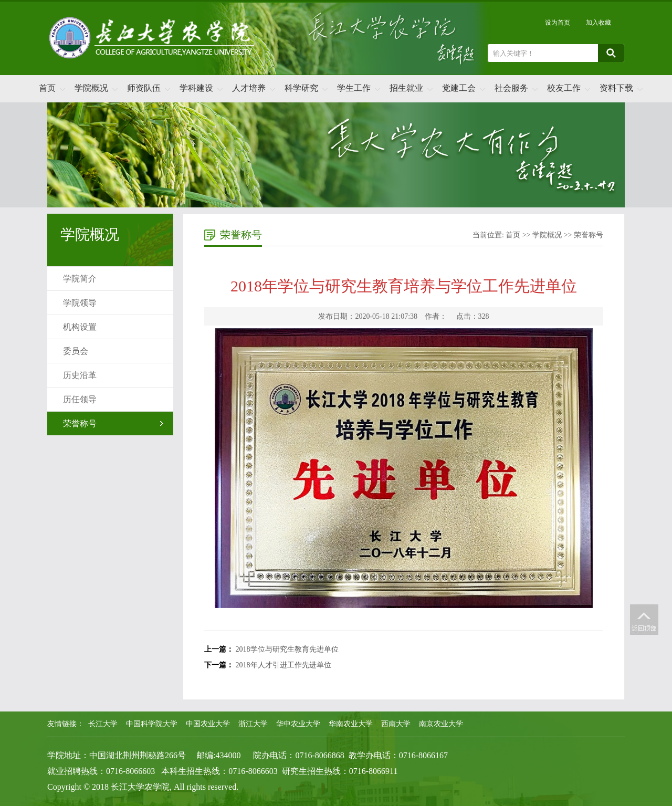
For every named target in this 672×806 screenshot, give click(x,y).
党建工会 (459, 88)
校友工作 (564, 88)
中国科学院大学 (152, 724)
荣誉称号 (80, 423)
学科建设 (196, 88)
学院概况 (91, 88)
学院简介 (80, 279)
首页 (47, 88)
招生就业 (406, 88)
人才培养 (249, 88)
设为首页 (558, 23)
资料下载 (616, 88)
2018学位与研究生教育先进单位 (287, 649)
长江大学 (103, 724)
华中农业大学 (298, 724)
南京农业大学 (441, 724)
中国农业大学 (208, 724)
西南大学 (396, 724)
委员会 (76, 351)
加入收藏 (598, 23)
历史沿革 (80, 375)
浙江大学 (253, 724)
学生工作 (354, 88)
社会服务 (511, 88)
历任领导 (80, 399)
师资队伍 (144, 88)
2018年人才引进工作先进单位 (283, 665)
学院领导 (80, 303)
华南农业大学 (351, 724)
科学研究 (301, 88)
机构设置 (80, 327)
